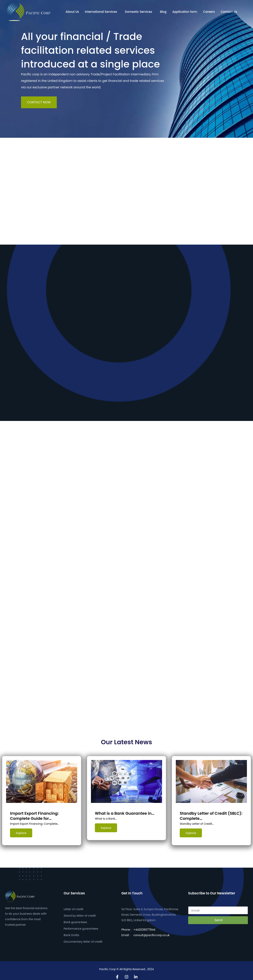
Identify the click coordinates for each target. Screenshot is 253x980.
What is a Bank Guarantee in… (125, 813)
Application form (185, 12)
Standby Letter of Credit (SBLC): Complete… (211, 816)
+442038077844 (144, 927)
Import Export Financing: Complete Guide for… (34, 816)
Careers (209, 12)
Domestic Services (138, 12)
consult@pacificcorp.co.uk (151, 932)
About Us (72, 12)
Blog (163, 12)
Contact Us (229, 12)
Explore (21, 833)
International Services (101, 12)
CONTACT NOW (39, 102)
